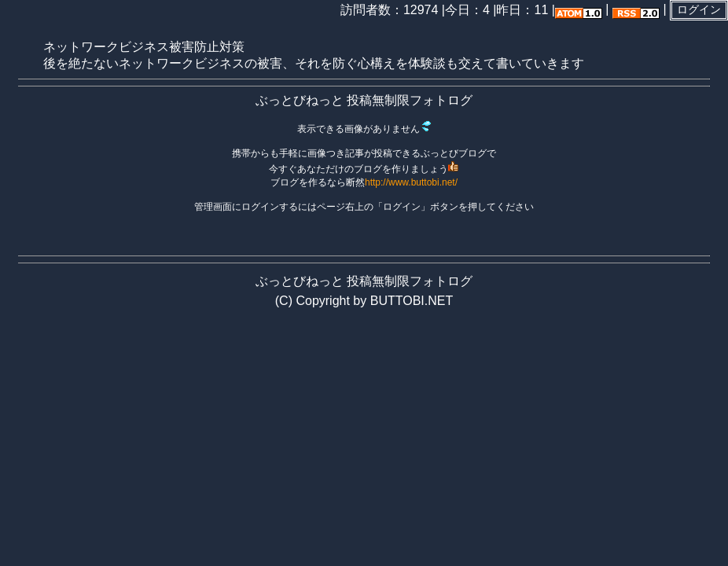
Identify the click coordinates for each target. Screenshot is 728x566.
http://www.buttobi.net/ (411, 182)
